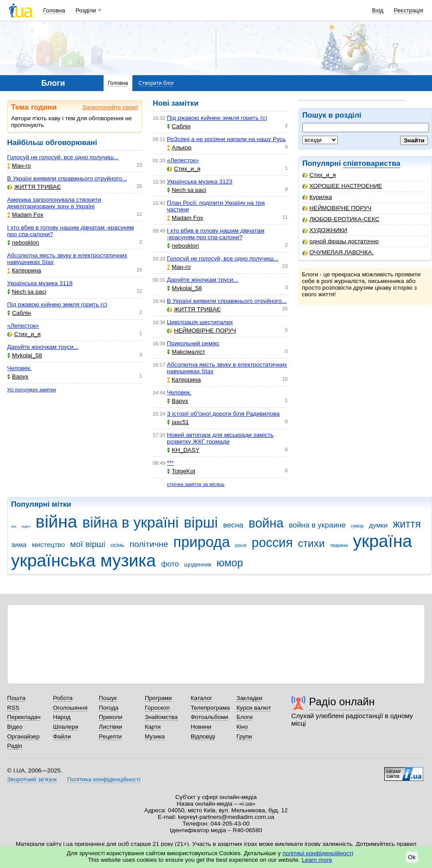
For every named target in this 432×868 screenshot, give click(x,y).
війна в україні (131, 522)
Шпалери (66, 727)
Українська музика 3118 (40, 283)
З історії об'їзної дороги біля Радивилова (223, 414)
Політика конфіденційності (104, 779)
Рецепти (110, 736)
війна (56, 522)
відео (26, 526)
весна (233, 525)
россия (272, 543)
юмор (230, 563)
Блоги (245, 717)
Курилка (317, 197)
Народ (62, 717)
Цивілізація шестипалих (200, 322)
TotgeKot (181, 471)
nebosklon (23, 243)
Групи (244, 736)
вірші (201, 522)
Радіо (15, 746)
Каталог (202, 698)
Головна (54, 10)
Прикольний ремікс (193, 343)
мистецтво (48, 545)
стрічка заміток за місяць (196, 484)
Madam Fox (25, 215)
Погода (108, 708)
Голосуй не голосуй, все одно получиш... (63, 157)
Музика (155, 736)
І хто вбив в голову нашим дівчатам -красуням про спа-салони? (216, 234)
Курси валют (254, 708)
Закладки (249, 698)
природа (202, 542)
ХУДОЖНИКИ (325, 230)
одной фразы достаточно (341, 241)
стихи (311, 543)
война (266, 523)
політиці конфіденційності (318, 853)
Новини (201, 727)
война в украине (317, 525)
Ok (412, 857)
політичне (149, 544)
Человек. (19, 368)
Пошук (108, 698)
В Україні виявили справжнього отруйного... (67, 178)
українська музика (83, 560)
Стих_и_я (319, 175)
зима (19, 545)
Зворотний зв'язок (32, 779)
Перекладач (24, 717)
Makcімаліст (186, 352)
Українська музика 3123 (200, 182)
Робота (63, 698)
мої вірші (87, 544)
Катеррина (24, 270)
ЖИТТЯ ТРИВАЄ (34, 187)
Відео (15, 727)
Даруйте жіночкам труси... (43, 347)
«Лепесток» (23, 326)
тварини (339, 545)
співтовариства (372, 163)
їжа (14, 526)
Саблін (19, 313)
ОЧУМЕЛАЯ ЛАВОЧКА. (338, 252)
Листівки (110, 727)
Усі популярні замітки (32, 390)
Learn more (317, 860)
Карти (153, 727)
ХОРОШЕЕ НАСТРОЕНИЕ (342, 186)
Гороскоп (157, 708)
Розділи (86, 10)
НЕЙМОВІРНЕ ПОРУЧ (337, 208)
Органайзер (23, 736)
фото (170, 564)
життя (407, 524)
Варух (18, 377)
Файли (62, 736)
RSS (13, 708)
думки (378, 525)
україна (383, 541)
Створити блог (156, 83)
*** (170, 463)
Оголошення (70, 708)
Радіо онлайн (342, 702)
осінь (118, 545)
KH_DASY (183, 450)
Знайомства (161, 717)
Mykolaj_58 (25, 355)
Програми (158, 698)
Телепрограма (210, 708)
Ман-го (19, 166)
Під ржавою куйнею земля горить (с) (57, 304)
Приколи (110, 717)
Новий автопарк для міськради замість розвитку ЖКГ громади (220, 438)
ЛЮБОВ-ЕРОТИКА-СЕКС (341, 219)
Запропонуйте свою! (110, 107)
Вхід (378, 10)
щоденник (198, 564)
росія (241, 545)
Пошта (16, 698)
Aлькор (179, 147)
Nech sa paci (27, 292)
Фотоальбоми (210, 717)
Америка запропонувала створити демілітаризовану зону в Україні (54, 203)
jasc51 (178, 422)
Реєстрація (409, 10)
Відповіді (203, 736)
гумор (357, 526)
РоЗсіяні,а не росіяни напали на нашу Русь (226, 139)
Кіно (242, 727)
